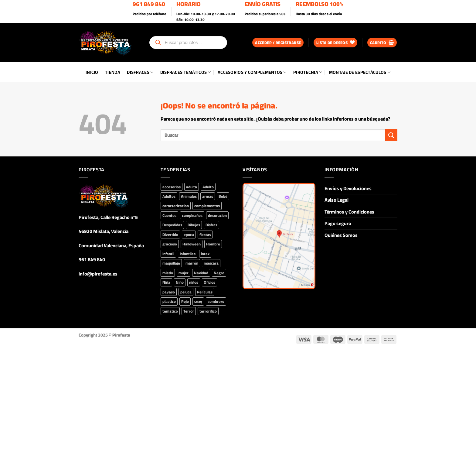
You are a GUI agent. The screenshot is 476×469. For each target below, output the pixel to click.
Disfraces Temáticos (186, 72)
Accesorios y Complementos (252, 72)
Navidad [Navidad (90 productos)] (201, 273)
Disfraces (140, 72)
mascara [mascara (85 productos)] (211, 263)
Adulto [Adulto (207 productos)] (208, 187)
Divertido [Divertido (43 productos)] (170, 235)
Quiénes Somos (341, 235)
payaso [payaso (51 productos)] (169, 292)
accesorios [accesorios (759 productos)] (172, 187)
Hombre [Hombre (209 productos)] (213, 244)
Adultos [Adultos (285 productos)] (169, 196)
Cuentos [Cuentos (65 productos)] (169, 215)
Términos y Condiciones (349, 212)
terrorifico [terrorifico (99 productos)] (208, 311)
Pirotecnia (308, 72)
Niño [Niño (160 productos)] (180, 282)
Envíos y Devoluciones (348, 188)
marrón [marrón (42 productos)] (192, 263)
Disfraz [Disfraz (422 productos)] (211, 225)
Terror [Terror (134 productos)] (189, 311)
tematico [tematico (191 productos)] (170, 311)
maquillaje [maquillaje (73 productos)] (171, 263)
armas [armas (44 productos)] (208, 196)
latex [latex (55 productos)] (205, 254)
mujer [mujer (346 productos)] (184, 273)
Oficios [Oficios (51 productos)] (209, 282)
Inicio (92, 72)
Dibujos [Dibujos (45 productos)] (194, 225)
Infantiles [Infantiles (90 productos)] (188, 254)
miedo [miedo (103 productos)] (168, 273)
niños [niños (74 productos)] (194, 282)
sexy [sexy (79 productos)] (198, 301)
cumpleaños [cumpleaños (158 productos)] (192, 215)
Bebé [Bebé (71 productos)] (223, 196)
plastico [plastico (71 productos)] (169, 301)
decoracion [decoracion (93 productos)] (217, 215)
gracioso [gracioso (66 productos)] (170, 244)
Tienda (113, 72)
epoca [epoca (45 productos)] (189, 235)
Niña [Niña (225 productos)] (166, 282)
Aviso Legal (337, 200)
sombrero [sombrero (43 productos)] (216, 301)
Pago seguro (338, 223)
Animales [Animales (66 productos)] (189, 196)
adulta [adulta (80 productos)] (192, 187)
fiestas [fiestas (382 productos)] (205, 235)
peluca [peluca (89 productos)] (186, 292)
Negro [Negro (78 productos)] (219, 273)
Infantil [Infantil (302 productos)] (168, 254)
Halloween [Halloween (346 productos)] (192, 244)
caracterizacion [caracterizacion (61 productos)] (176, 206)
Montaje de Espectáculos (360, 72)
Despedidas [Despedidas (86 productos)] (172, 225)
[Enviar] (391, 135)
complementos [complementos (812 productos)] (207, 206)
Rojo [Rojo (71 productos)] (185, 301)
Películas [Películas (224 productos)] (205, 292)
